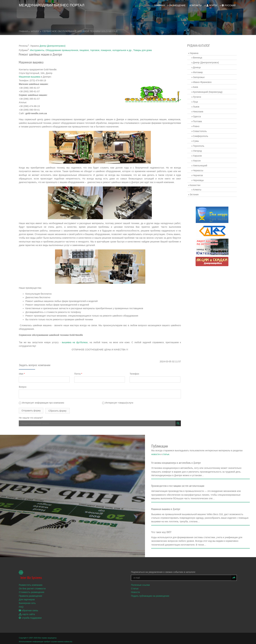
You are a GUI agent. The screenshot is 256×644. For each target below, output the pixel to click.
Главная (159, 5)
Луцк (196, 101)
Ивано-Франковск (202, 82)
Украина (194, 53)
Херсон (197, 160)
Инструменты (37, 50)
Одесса (197, 116)
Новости (136, 590)
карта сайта (27, 611)
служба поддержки (31, 615)
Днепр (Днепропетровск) (53, 45)
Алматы (197, 189)
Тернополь (199, 145)
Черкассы (198, 170)
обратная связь (29, 608)
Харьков (198, 155)
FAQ (22, 604)
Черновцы (199, 180)
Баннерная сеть (28, 600)
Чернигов (198, 175)
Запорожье (199, 77)
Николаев (198, 111)
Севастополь (200, 131)
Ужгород (198, 150)
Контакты (195, 5)
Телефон (135, 373)
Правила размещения (31, 593)
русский (228, 5)
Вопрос (23, 387)
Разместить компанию (31, 582)
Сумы (196, 141)
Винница (198, 57)
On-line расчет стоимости (33, 586)
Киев (196, 87)
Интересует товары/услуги (118, 402)
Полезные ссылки (141, 582)
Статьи (135, 586)
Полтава (198, 121)
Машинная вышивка (30, 76)
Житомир (198, 72)
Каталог (36, 31)
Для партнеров (27, 597)
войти (211, 5)
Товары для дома (143, 50)
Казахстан (195, 185)
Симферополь (201, 136)
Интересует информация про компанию (42, 402)
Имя (22, 373)
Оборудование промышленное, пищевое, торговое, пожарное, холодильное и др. (89, 50)
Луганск (197, 96)
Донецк (197, 67)
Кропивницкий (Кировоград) (208, 91)
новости (163, 452)
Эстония (194, 194)
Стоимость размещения (32, 590)
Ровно (196, 126)
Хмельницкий (200, 165)
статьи (173, 452)
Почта (79, 373)
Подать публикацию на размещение (150, 593)
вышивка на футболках (75, 342)
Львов (196, 106)
